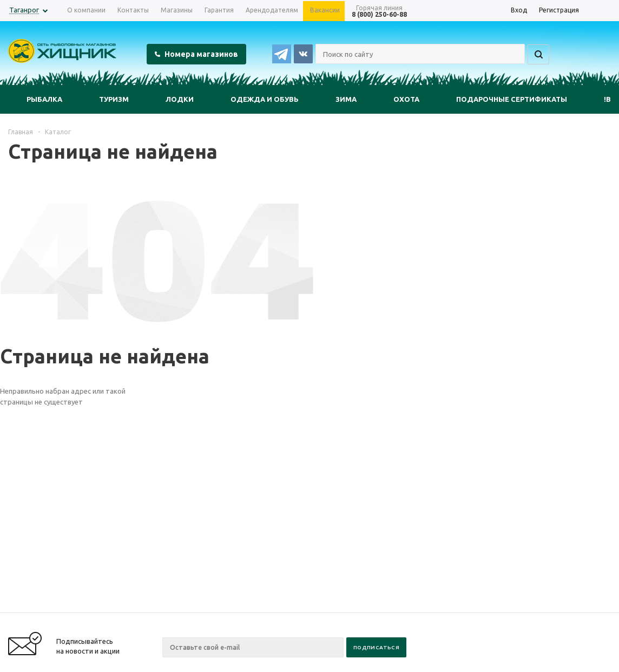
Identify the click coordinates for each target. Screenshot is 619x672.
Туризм (114, 99)
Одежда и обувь (265, 99)
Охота (406, 99)
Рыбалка (44, 99)
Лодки (180, 99)
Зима (346, 99)
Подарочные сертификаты (512, 99)
